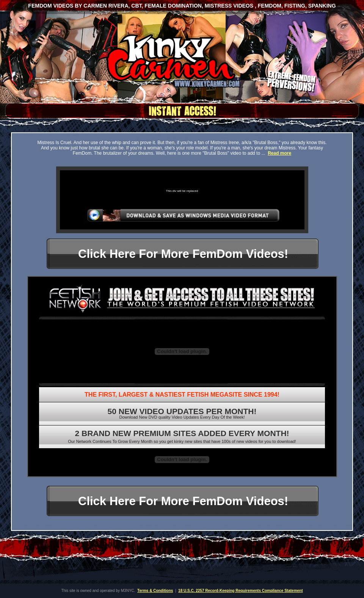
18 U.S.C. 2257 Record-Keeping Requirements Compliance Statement (240, 591)
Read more (279, 153)
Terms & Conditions (155, 591)
